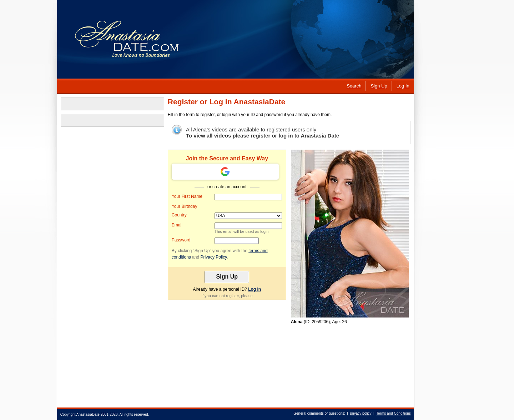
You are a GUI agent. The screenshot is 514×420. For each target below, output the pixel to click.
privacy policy (361, 413)
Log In (254, 289)
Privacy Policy (213, 257)
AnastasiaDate (88, 414)
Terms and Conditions (393, 413)
